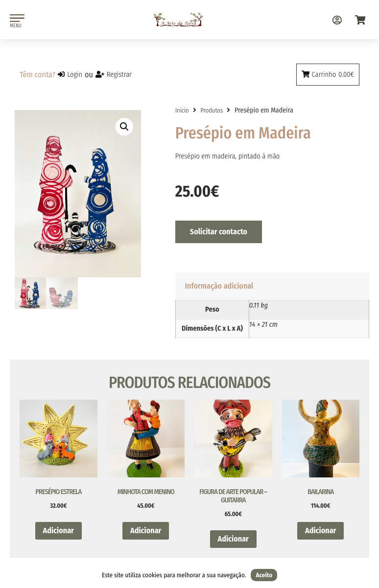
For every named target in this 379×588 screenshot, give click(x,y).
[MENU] (17, 18)
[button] (124, 127)
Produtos (212, 110)
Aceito (264, 575)
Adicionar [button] (59, 531)
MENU (16, 26)
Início (182, 110)
